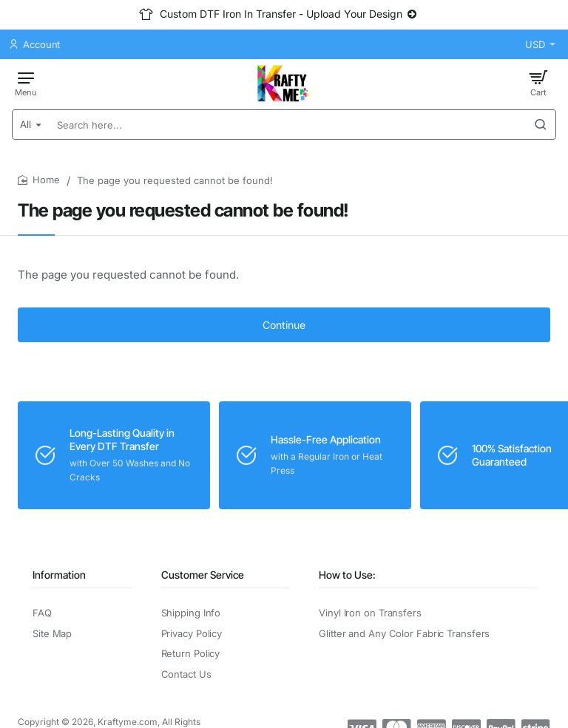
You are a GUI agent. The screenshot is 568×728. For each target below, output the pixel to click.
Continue (284, 325)
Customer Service (203, 575)
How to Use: (347, 575)
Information (59, 575)
